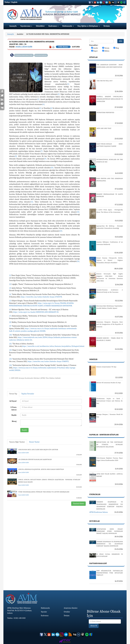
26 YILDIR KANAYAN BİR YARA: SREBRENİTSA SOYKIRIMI (48, 34)
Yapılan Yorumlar (28, 394)
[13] (61, 231)
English (14, 2)
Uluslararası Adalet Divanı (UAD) (24, 55)
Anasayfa (13, 26)
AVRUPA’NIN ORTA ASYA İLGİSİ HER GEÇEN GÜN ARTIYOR (38, 450)
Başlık (14, 415)
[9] (45, 159)
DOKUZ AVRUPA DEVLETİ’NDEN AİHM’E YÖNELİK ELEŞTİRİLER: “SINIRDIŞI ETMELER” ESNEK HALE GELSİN (49, 481)
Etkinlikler (40, 26)
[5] (40, 108)
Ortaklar (67, 612)
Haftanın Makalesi (98, 563)
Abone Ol (94, 626)
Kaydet (25, 430)
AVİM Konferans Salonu (99, 512)
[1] (68, 84)
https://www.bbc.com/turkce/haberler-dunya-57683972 (48, 361)
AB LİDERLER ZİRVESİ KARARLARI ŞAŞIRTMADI (35, 459)
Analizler (20, 34)
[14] (78, 261)
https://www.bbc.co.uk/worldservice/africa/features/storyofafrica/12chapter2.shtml (53, 346)
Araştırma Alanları (71, 608)
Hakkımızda (68, 26)
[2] (59, 94)
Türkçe (7, 2)
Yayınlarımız (26, 26)
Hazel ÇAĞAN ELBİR (24, 47)
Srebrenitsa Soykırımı (41, 55)
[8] (16, 156)
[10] (52, 168)
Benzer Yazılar (34, 442)
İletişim (107, 26)
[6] (51, 108)
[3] (38, 99)
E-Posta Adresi (14, 409)
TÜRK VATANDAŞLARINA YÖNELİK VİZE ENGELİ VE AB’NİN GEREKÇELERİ (44, 492)
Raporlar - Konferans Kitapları (104, 435)
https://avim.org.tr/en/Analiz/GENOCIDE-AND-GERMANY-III (36, 312)
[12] (78, 212)
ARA (121, 41)
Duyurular (95, 521)
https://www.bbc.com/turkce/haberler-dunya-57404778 (41, 297)
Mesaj (14, 421)
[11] (32, 202)
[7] (42, 151)
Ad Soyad (13, 401)
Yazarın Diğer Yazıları (17, 442)
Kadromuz (54, 26)
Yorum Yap (13, 394)
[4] (43, 104)
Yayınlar (44, 612)
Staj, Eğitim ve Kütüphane (89, 26)
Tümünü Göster (79, 504)
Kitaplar (93, 57)
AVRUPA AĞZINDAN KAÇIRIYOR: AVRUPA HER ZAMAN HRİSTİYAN (41, 469)
